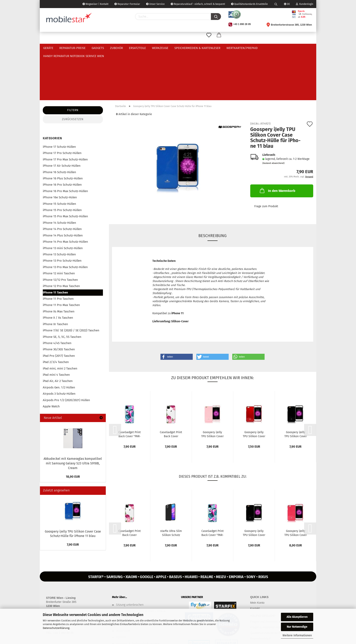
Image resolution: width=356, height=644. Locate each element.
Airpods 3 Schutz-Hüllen (59, 345)
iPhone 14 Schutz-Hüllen (59, 174)
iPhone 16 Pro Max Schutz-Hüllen (65, 143)
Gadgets (98, 48)
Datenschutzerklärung (56, 628)
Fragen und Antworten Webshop (271, 573)
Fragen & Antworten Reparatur (269, 579)
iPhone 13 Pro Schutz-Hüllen (62, 212)
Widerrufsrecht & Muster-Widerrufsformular (144, 602)
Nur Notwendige (297, 627)
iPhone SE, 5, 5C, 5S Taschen (62, 288)
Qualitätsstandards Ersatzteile (249, 4)
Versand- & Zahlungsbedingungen (138, 595)
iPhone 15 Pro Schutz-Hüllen (62, 162)
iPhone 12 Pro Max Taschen (61, 238)
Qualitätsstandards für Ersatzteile (271, 585)
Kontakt (121, 589)
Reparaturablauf (260, 590)
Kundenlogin (305, 4)
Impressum (123, 582)
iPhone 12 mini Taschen (59, 225)
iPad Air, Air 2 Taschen (58, 333)
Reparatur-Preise (72, 48)
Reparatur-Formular (127, 4)
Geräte (48, 48)
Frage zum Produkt (266, 158)
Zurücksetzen (73, 71)
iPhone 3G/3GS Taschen (59, 301)
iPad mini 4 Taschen (56, 326)
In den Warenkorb (277, 142)
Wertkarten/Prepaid (242, 48)
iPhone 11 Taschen (55, 244)
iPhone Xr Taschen (55, 276)
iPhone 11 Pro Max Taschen (61, 257)
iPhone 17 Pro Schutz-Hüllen (62, 105)
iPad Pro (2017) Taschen (59, 307)
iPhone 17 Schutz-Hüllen (59, 98)
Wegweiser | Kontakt (95, 4)
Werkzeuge (160, 48)
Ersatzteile (137, 48)
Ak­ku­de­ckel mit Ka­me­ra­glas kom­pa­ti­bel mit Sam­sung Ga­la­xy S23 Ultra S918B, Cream (73, 415)
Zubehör (116, 48)
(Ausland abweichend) (273, 115)
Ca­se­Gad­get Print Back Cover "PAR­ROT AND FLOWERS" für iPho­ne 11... (130, 386)
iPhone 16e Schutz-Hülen (60, 149)
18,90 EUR (73, 428)
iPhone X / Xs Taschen (58, 269)
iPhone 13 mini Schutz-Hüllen (63, 200)
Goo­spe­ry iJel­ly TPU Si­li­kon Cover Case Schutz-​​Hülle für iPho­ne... (212, 386)
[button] (177, 308)
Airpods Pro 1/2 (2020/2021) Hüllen (66, 352)
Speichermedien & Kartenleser (197, 48)
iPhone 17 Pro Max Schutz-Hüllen (65, 111)
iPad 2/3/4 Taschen (56, 314)
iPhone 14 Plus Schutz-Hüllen (63, 187)
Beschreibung (213, 187)
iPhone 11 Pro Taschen (58, 250)
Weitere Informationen (297, 635)
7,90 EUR (73, 496)
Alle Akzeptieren (297, 617)
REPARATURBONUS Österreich (135, 576)
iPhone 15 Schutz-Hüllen (59, 155)
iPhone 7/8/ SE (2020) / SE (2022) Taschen (71, 282)
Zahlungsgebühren (128, 608)
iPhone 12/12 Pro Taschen (60, 231)
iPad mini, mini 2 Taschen (60, 320)
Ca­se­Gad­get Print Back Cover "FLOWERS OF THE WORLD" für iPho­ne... (171, 386)
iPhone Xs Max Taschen (59, 263)
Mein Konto (257, 554)
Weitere (270, 48)
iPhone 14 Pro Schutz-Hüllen (62, 181)
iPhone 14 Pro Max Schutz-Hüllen (65, 193)
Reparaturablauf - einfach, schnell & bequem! (198, 4)
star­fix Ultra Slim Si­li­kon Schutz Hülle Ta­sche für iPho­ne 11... (171, 484)
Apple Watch (51, 358)
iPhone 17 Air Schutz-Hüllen (62, 117)
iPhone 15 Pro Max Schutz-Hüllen (65, 168)
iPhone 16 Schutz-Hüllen (59, 124)
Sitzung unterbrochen (130, 556)
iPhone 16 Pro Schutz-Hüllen (62, 136)
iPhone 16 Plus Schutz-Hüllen (63, 130)
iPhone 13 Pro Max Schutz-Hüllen (65, 219)
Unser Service (155, 4)
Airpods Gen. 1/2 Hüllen (59, 339)
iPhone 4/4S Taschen (57, 295)
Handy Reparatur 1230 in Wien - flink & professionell (141, 566)
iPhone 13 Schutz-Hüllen (59, 206)
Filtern (73, 62)
